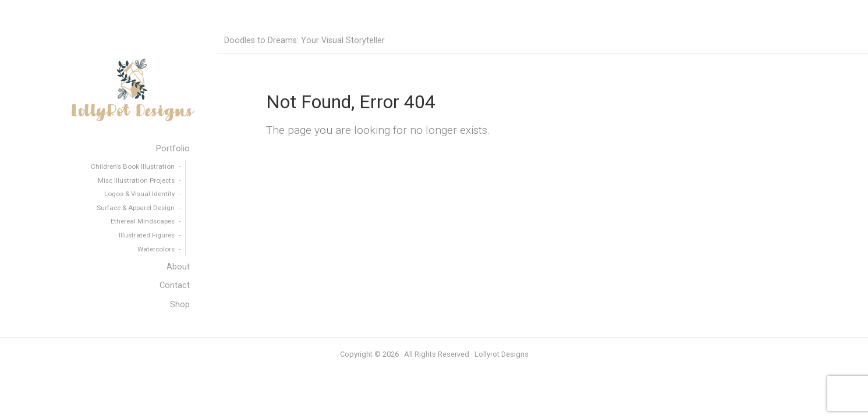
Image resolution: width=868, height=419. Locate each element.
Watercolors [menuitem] (156, 249)
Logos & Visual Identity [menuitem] (139, 194)
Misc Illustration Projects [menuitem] (136, 180)
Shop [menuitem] (180, 305)
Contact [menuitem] (175, 285)
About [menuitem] (178, 267)
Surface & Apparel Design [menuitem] (136, 208)
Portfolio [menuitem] (173, 149)
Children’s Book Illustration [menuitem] (133, 166)
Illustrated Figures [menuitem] (147, 235)
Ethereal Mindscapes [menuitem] (143, 221)
